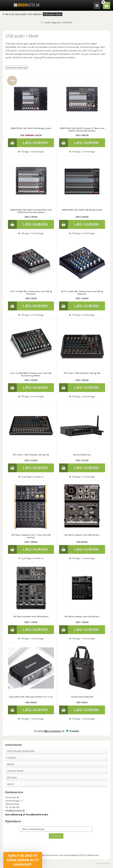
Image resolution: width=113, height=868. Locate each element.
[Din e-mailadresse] (56, 829)
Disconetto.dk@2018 (103, 863)
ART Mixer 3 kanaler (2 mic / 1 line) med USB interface (31, 536)
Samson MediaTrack (82, 455)
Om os (11, 784)
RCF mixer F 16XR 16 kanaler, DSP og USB (31, 455)
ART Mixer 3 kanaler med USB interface (82, 535)
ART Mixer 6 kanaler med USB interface (82, 616)
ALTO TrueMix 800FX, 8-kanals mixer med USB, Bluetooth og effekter (31, 374)
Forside (11, 758)
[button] (23, 860)
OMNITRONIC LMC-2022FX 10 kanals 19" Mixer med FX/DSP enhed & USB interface (82, 129)
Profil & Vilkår (15, 771)
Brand (11, 764)
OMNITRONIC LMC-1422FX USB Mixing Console (31, 128)
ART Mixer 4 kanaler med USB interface (31, 616)
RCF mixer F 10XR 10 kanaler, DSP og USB (82, 373)
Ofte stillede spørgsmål (21, 751)
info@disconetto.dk (15, 811)
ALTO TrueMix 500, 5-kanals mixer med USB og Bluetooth (31, 293)
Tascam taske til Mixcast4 (82, 697)
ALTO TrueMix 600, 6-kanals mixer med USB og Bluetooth (82, 293)
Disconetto (21, 14)
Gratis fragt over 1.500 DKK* (57, 22)
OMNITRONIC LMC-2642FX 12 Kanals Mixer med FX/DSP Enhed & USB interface (31, 211)
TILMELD (56, 836)
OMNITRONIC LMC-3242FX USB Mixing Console (82, 210)
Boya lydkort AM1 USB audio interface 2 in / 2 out (31, 697)
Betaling (12, 778)
